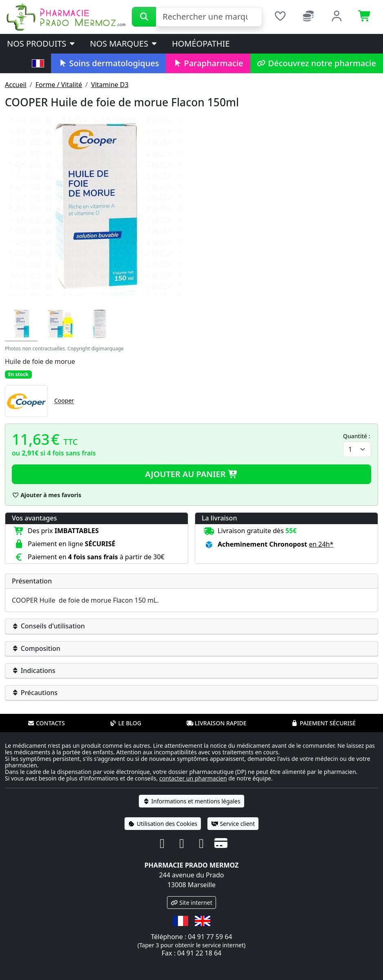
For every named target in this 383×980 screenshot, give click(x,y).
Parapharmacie (208, 63)
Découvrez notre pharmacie (317, 63)
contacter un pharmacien (193, 778)
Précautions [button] (35, 693)
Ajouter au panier (191, 474)
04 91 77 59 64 (210, 937)
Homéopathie (201, 44)
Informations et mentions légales (191, 801)
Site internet (191, 903)
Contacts (46, 723)
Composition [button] (36, 648)
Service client (233, 824)
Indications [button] (34, 671)
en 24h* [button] (321, 544)
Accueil (16, 85)
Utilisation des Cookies (163, 824)
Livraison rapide (216, 723)
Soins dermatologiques (108, 63)
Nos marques (124, 44)
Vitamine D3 (110, 85)
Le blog (125, 723)
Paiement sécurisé (323, 723)
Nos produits (41, 44)
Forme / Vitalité (59, 85)
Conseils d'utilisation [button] (48, 626)
